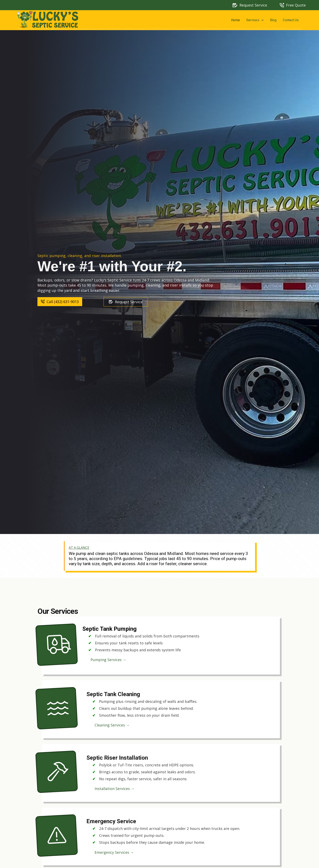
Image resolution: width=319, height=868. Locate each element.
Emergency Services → (114, 852)
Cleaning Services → (112, 725)
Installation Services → (115, 789)
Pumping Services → (108, 660)
